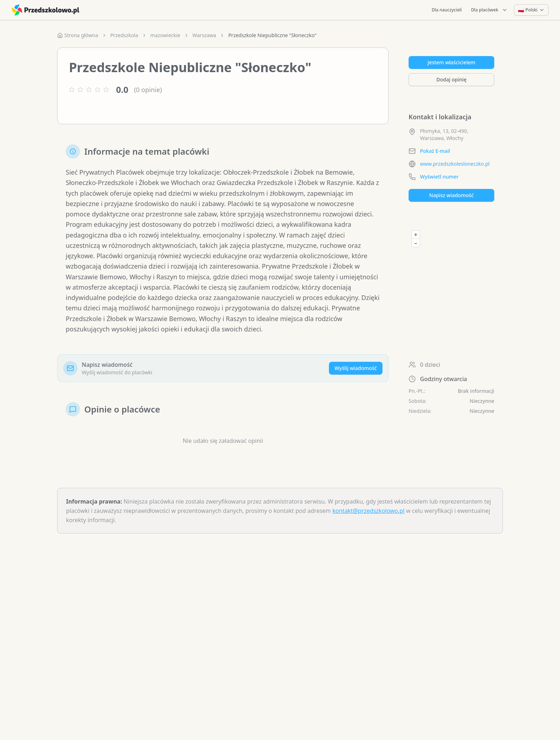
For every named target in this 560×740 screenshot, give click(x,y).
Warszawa (204, 35)
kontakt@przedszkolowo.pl (369, 511)
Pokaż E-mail (435, 151)
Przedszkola (124, 35)
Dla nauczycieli (447, 10)
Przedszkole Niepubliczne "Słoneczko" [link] (272, 35)
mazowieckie (165, 35)
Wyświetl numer (439, 177)
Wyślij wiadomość (356, 368)
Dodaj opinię (451, 79)
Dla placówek (489, 10)
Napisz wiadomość (451, 195)
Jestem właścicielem (451, 62)
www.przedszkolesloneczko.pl (455, 164)
